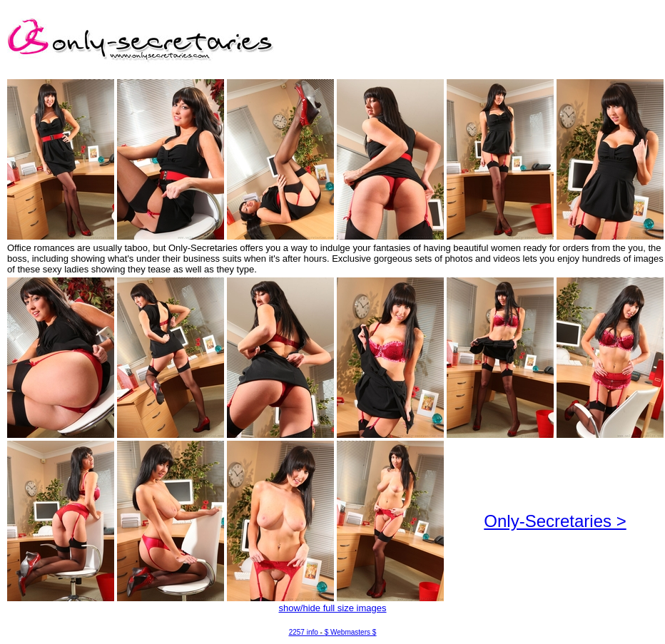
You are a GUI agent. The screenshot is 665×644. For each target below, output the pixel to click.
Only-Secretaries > (555, 521)
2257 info (304, 632)
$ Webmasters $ (351, 632)
